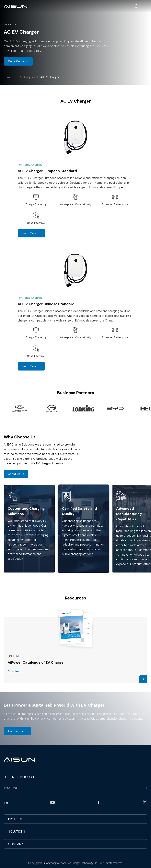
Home (8, 77)
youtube (52, 802)
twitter (145, 802)
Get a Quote (16, 61)
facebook (99, 802)
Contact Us (15, 731)
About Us (14, 474)
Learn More (29, 233)
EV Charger (26, 77)
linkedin (6, 802)
